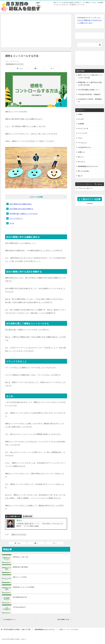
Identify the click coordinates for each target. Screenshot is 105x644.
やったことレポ (83, 128)
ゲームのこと (82, 143)
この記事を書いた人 (14, 516)
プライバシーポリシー (85, 188)
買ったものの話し (84, 171)
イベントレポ (82, 133)
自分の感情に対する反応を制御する (21, 209)
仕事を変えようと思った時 (20, 557)
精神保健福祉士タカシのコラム (15, 64)
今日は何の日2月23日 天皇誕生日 (89, 94)
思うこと (81, 157)
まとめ (12, 223)
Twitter (80, 114)
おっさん (81, 119)
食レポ (80, 176)
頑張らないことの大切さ (20, 577)
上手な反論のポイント (9, 620)
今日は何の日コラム (85, 147)
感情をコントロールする (19, 535)
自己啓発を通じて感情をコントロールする (24, 214)
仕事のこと (82, 152)
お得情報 (81, 124)
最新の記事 (29, 516)
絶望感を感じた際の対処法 (20, 567)
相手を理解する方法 (63, 620)
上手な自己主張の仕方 (19, 607)
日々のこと (82, 162)
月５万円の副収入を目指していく (89, 90)
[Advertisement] (36, 31)
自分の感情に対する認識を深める (21, 204)
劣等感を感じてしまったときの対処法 (24, 587)
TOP (17, 629)
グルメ (80, 138)
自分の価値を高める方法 (20, 597)
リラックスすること (16, 218)
